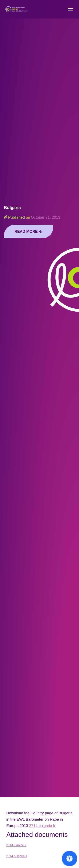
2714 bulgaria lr (42, 826)
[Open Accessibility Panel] (70, 859)
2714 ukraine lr (16, 845)
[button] (70, 9)
